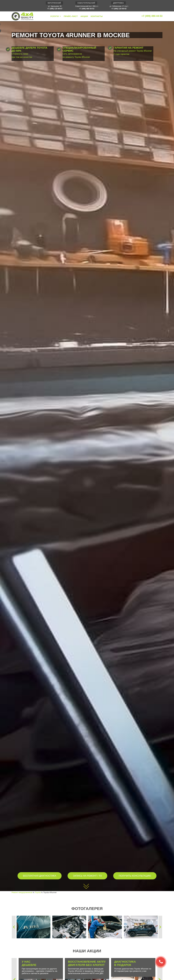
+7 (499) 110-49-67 (55, 9)
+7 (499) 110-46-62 (119, 9)
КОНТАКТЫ (97, 16)
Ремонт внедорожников (22, 892)
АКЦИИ (84, 16)
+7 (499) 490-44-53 (87, 9)
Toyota (38, 892)
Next (160, 927)
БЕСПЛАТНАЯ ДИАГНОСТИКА (40, 876)
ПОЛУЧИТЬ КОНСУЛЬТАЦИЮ (135, 876)
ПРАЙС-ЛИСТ (71, 16)
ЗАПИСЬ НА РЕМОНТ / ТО (87, 876)
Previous (14, 927)
